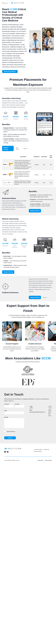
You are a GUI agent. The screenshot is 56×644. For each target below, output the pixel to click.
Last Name (17, 404)
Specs (26, 148)
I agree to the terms (10, 431)
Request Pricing (6, 148)
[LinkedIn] (5, 452)
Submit (10, 438)
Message (6, 417)
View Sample (18, 148)
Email (5, 411)
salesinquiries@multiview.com (37, 412)
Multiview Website (38, 451)
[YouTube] (8, 452)
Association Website (38, 449)
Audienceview (46, 449)
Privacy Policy (40, 460)
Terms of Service (48, 460)
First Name (7, 404)
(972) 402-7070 (50, 414)
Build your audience (10, 71)
